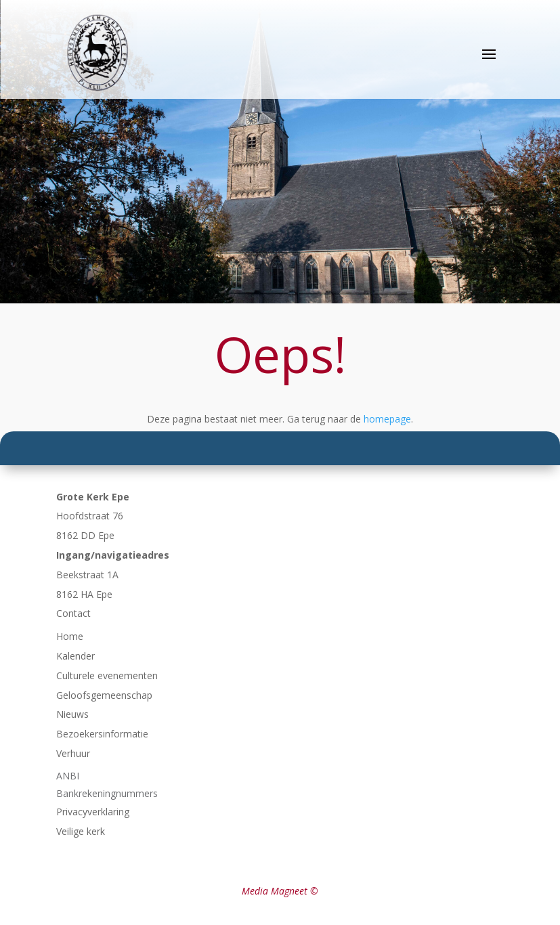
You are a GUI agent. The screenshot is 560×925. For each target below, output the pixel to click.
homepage (387, 419)
